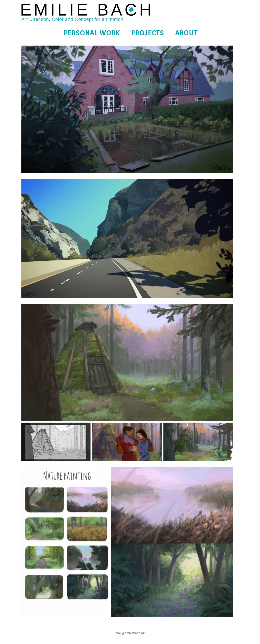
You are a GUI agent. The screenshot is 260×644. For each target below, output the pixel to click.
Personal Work (92, 33)
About (186, 33)
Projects (147, 33)
